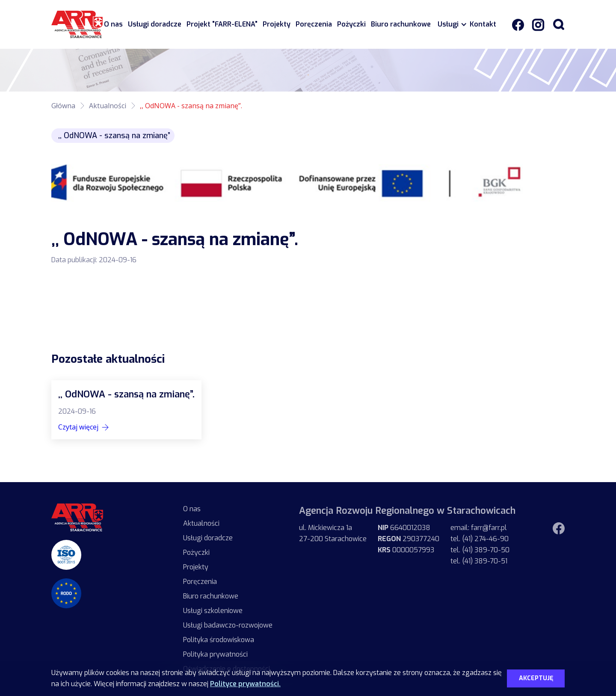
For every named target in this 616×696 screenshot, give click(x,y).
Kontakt (483, 24)
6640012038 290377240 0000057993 (409, 539)
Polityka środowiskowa (219, 640)
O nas (113, 24)
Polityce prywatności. (245, 684)
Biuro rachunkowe (401, 24)
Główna (63, 106)
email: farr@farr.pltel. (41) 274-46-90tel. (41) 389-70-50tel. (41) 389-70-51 (480, 544)
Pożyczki (351, 24)
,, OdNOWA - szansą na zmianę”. (191, 106)
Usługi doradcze (155, 24)
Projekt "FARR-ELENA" (222, 24)
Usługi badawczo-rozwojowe (228, 625)
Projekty (277, 24)
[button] (450, 24)
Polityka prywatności (215, 654)
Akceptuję (536, 678)
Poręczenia (314, 24)
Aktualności (108, 106)
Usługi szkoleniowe (213, 611)
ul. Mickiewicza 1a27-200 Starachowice (333, 533)
